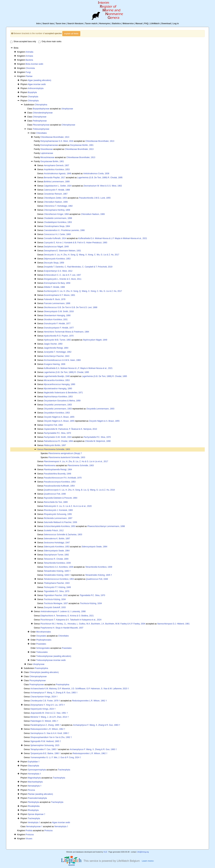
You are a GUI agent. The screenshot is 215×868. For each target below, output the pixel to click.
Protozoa (49, 831)
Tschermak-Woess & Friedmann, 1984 (67, 332)
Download (166, 24)
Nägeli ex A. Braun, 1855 (59, 417)
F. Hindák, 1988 (57, 190)
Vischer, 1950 (53, 344)
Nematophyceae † (34, 827)
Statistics (116, 24)
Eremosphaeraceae (49, 145)
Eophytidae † (34, 762)
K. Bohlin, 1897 (57, 539)
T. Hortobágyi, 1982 (58, 206)
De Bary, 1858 (57, 283)
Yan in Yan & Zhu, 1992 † (51, 737)
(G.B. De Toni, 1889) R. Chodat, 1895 (100, 178)
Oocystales (41, 636)
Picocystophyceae (38, 681)
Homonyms (105, 24)
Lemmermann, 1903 (58, 405)
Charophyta (33, 97)
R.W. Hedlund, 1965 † (46, 741)
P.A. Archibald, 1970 (63, 478)
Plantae (29, 76)
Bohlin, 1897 (55, 445)
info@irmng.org (143, 852)
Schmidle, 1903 (57, 449)
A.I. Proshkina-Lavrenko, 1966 (64, 230)
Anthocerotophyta (35, 88)
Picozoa (31, 790)
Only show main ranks (50, 42)
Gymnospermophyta (37, 770)
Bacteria (29, 60)
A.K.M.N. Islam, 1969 (62, 360)
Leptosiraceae (47, 153)
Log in (176, 24)
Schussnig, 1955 (58, 514)
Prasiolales (41, 644)
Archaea (29, 56)
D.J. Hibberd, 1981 (173, 624)
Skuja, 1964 (57, 226)
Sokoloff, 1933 (55, 607)
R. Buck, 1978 (55, 299)
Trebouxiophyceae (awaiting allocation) (54, 656)
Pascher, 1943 (57, 356)
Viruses (29, 839)
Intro (39, 24)
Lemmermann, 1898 (58, 218)
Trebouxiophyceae (41, 129)
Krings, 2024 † (44, 697)
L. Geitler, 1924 (58, 186)
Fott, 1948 (55, 494)
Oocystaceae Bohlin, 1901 (82, 145)
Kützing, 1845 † (57, 571)
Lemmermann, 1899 (57, 182)
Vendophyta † (34, 822)
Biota (35, 64)
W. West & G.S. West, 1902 (103, 186)
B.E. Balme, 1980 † (46, 753)
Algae (37, 84)
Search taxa (48, 24)
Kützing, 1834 (55, 599)
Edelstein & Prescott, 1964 (61, 498)
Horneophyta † (34, 774)
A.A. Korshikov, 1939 (59, 567)
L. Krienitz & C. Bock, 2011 (63, 279)
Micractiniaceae (47, 157)
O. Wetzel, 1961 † (44, 721)
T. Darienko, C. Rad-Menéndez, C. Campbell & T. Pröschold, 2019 (78, 267)
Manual (139, 24)
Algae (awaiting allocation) (39, 80)
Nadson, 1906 (56, 202)
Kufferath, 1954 (59, 486)
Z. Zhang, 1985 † (46, 725)
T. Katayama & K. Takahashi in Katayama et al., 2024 (71, 620)
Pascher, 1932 (56, 595)
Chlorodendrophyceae (43, 113)
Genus (41, 449)
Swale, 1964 (94, 547)
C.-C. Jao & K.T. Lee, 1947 (62, 275)
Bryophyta (32, 92)
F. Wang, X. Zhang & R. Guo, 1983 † (54, 693)
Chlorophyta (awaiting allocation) (44, 672)
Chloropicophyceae (38, 676)
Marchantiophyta (35, 782)
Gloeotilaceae (46, 149)
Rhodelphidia (34, 806)
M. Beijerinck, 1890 (98, 441)
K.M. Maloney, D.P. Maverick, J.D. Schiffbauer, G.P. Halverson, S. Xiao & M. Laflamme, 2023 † (80, 689)
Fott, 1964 (53, 425)
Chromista (30, 68)
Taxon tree (61, 24)
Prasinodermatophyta (37, 798)
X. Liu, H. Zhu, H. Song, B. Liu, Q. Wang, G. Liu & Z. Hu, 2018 (79, 490)
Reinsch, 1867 (56, 194)
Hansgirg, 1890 (57, 315)
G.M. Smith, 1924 (58, 437)
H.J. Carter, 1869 (57, 234)
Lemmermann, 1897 (58, 518)
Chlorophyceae (40, 117)
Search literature (75, 24)
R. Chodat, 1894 (58, 441)
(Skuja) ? (65, 453)
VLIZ (105, 852)
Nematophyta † (35, 786)
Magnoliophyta (34, 778)
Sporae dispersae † (36, 814)
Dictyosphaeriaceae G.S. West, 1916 (57, 141)
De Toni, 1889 (56, 502)
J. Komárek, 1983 (58, 510)
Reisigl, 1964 (56, 348)
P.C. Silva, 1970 (57, 433)
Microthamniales (44, 632)
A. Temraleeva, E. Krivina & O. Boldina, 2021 (67, 616)
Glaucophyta (33, 766)
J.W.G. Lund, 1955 (95, 198)
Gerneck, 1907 (57, 165)
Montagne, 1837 (56, 603)
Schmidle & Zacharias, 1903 (63, 535)
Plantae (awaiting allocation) (40, 794)
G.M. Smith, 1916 (59, 311)
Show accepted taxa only (23, 42)
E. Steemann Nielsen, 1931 (62, 251)
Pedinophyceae (40, 121)
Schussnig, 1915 (45, 745)
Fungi (28, 72)
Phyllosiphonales (44, 640)
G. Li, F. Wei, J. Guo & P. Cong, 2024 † (56, 757)
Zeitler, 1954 (55, 198)
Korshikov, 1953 (57, 170)
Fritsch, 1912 (54, 531)
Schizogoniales (43, 648)
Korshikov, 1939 (57, 563)
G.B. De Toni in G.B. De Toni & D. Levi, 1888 (71, 307)
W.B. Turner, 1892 (57, 340)
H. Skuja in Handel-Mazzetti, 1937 (62, 628)
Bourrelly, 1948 (58, 474)
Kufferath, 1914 (55, 238)
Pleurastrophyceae (41, 125)
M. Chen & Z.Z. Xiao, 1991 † (49, 713)
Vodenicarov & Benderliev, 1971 (63, 393)
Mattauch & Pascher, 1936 (60, 522)
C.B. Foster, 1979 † (45, 701)
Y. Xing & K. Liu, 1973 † (48, 705)
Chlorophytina (41, 105)
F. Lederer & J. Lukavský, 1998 (63, 611)
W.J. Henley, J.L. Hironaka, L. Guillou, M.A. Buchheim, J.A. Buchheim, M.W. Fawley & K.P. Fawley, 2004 (93, 624)
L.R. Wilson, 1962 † (89, 701)
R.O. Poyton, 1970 (59, 336)
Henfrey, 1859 (57, 210)
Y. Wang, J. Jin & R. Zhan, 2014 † (50, 717)
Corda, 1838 (96, 174)
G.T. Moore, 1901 (60, 295)
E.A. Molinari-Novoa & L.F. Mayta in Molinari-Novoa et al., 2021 (113, 238)
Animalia (29, 52)
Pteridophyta (33, 802)
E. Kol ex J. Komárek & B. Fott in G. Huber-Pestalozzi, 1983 (76, 243)
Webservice (128, 24)
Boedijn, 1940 (57, 376)
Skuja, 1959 (54, 263)
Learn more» (148, 861)
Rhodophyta (33, 810)
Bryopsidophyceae (41, 109)
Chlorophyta (33, 101)
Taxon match (91, 24)
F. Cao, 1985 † (44, 749)
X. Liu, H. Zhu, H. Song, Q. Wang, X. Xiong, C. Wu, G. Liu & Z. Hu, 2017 (82, 255)
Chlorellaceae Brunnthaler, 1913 (55, 137)
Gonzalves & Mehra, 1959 (62, 401)
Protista (29, 831)
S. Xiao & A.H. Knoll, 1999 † (50, 733)
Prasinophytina (41, 668)
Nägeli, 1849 (56, 247)
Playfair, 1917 (55, 178)
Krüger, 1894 (56, 214)
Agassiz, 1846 (58, 174)
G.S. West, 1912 (58, 271)
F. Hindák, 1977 (57, 324)
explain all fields (71, 34)
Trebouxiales (42, 652)
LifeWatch (155, 24)
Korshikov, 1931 (56, 320)
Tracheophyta (64, 770)
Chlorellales (42, 133)
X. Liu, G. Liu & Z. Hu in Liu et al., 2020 (68, 506)
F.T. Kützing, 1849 (57, 587)
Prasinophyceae (37, 685)
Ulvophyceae (67, 109)
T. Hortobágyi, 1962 (58, 352)
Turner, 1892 (56, 555)
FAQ (146, 24)
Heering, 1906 (55, 364)
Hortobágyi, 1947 (57, 543)
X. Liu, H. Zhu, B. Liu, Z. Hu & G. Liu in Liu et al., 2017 (76, 461)
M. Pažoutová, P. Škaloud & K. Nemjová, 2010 (70, 429)
